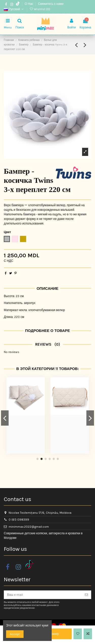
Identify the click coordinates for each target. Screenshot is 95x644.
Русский (14, 9)
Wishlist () (40, 9)
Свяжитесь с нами (51, 4)
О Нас (29, 4)
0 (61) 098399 (19, 520)
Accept (15, 634)
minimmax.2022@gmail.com (29, 527)
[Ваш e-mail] (43, 595)
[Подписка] (86, 595)
